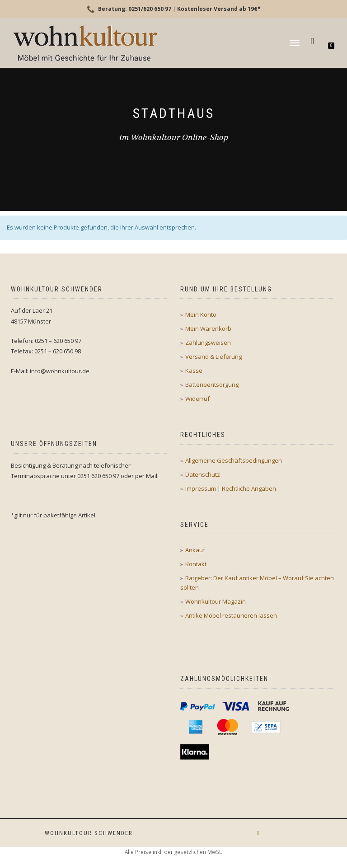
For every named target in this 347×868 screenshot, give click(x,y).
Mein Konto (201, 314)
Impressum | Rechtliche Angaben (231, 488)
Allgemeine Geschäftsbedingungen (234, 460)
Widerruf (197, 399)
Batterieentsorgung (212, 385)
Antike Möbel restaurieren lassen (231, 615)
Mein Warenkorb (208, 328)
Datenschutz (203, 474)
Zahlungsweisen (208, 343)
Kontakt (196, 564)
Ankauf (195, 550)
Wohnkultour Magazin (216, 601)
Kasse (194, 371)
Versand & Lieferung (213, 357)
